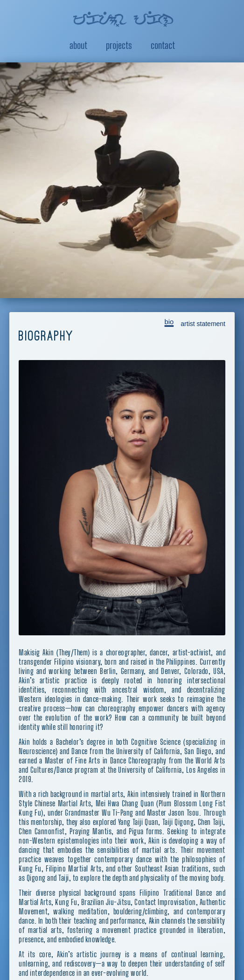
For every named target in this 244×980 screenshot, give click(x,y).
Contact (163, 45)
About (78, 45)
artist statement (203, 313)
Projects (119, 45)
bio (169, 311)
